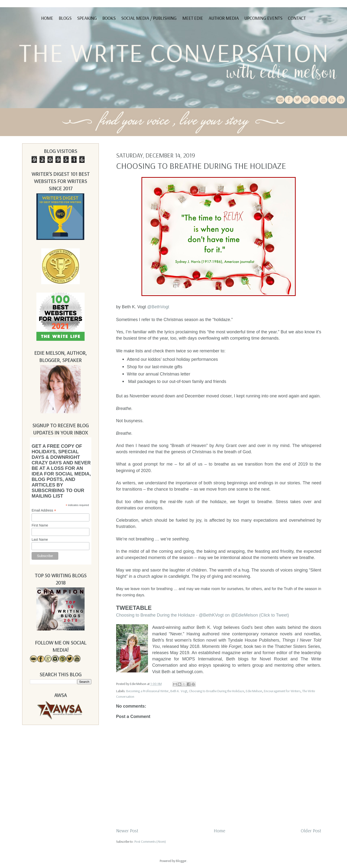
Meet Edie (193, 18)
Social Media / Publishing (149, 18)
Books (109, 18)
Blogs (65, 18)
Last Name (40, 539)
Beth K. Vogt (179, 691)
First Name (40, 525)
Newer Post (127, 831)
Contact (297, 18)
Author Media (224, 18)
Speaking (87, 18)
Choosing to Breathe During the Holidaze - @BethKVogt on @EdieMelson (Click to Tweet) (203, 615)
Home (47, 18)
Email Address (44, 510)
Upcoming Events (263, 18)
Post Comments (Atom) (150, 842)
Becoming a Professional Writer (147, 691)
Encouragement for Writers (282, 691)
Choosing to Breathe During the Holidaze (217, 691)
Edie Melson (254, 691)
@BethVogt (158, 307)
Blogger (181, 861)
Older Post (311, 831)
